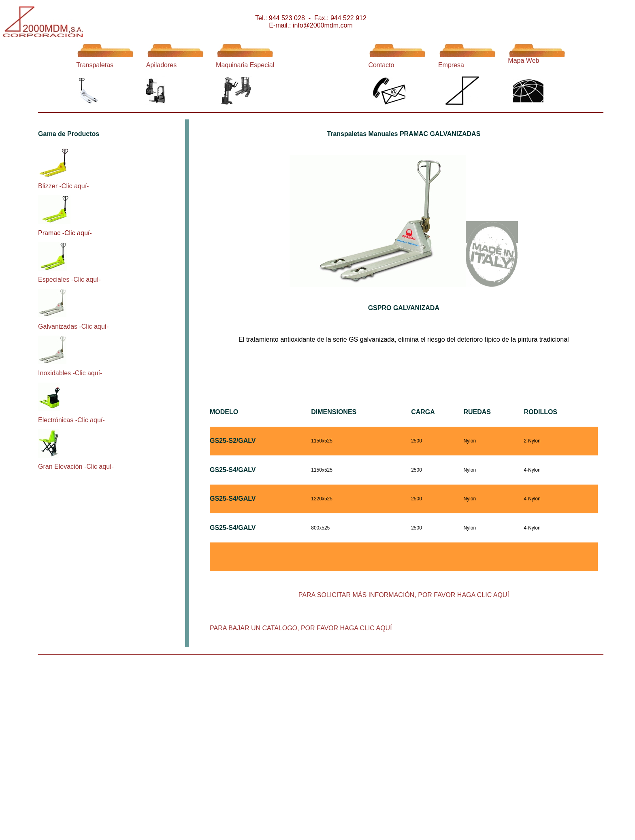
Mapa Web (523, 61)
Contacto (381, 65)
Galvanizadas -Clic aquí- (73, 326)
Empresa (451, 65)
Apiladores (162, 65)
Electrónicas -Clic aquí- (71, 420)
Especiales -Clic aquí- (69, 280)
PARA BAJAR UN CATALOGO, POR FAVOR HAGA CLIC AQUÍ (301, 628)
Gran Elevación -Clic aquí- (76, 467)
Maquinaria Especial (245, 65)
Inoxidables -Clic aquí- (70, 373)
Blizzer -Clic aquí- (63, 186)
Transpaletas (95, 65)
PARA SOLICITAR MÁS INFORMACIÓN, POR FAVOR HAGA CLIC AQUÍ (404, 595)
